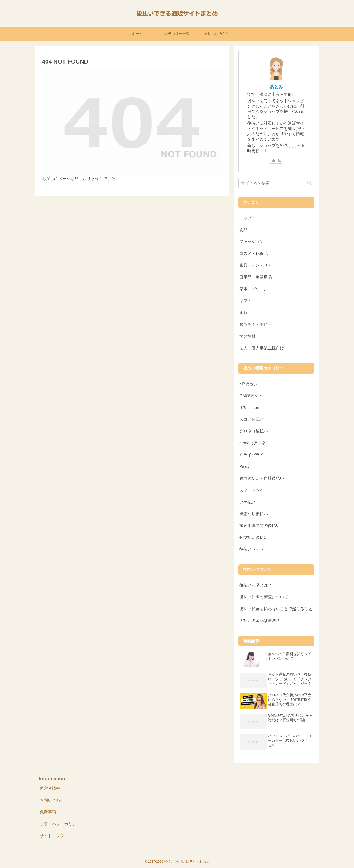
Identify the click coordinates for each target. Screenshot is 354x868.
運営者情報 (50, 788)
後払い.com (250, 408)
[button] (310, 183)
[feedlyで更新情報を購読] (273, 161)
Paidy (244, 466)
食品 (243, 230)
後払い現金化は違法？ (260, 621)
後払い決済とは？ (256, 585)
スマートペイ (252, 490)
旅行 (243, 313)
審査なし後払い (254, 514)
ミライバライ (252, 455)
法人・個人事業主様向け (262, 348)
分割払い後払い (254, 538)
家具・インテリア (256, 265)
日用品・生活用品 (256, 277)
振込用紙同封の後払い (260, 526)
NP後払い (248, 384)
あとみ (276, 87)
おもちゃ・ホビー (256, 324)
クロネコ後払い (254, 431)
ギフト (245, 301)
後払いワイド (252, 549)
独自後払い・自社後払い (262, 478)
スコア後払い (252, 419)
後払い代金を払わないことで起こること (276, 609)
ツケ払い (247, 502)
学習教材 (247, 336)
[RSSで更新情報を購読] (279, 161)
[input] (276, 183)
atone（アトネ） (255, 443)
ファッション (252, 242)
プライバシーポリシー (60, 824)
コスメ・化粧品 (254, 254)
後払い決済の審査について (264, 597)
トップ (245, 218)
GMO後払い (250, 396)
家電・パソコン (254, 289)
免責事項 (48, 812)
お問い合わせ (52, 800)
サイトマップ (52, 836)
